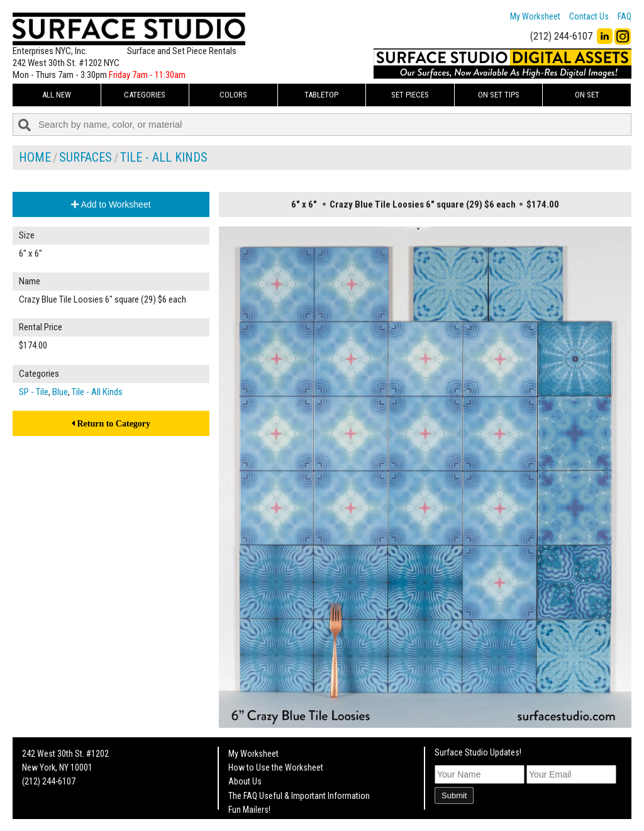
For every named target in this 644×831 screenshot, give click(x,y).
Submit (454, 795)
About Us (245, 781)
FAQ (625, 16)
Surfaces (86, 157)
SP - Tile (34, 392)
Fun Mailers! (249, 810)
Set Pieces (410, 95)
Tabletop (321, 95)
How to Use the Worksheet (276, 767)
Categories (145, 95)
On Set (587, 95)
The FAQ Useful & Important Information (299, 796)
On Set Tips (499, 95)
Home (35, 157)
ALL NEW (57, 95)
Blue (60, 392)
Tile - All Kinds (164, 157)
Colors (233, 95)
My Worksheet (535, 16)
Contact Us (589, 16)
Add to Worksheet (111, 204)
